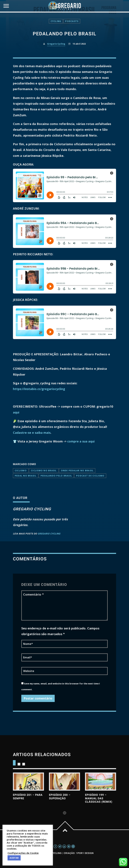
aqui (16, 412)
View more (28, 782)
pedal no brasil (26, 476)
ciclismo (21, 471)
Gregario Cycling (49, 534)
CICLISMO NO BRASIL (44, 471)
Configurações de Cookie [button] (23, 853)
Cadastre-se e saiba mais (32, 433)
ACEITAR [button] (14, 858)
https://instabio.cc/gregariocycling (39, 389)
